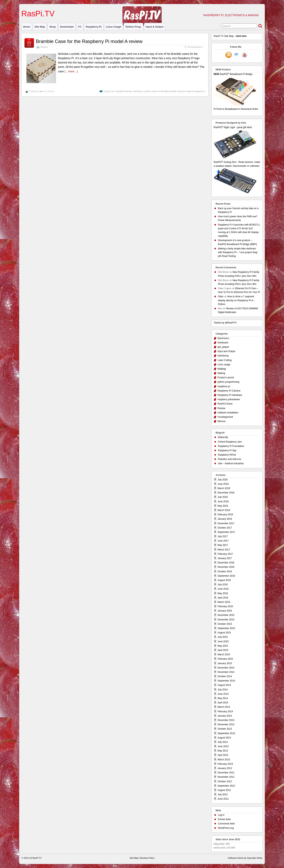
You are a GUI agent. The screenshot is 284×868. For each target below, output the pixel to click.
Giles (221, 296)
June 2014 (223, 694)
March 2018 (224, 510)
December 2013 (226, 720)
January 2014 (225, 716)
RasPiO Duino (225, 404)
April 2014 (223, 703)
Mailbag (222, 369)
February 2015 (225, 659)
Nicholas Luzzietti (142, 91)
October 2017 (225, 528)
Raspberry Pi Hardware (230, 395)
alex (41, 91)
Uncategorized (225, 417)
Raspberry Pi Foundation (231, 446)
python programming (228, 382)
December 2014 (226, 668)
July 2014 (223, 690)
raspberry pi (94, 27)
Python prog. (133, 27)
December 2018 (226, 493)
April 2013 (223, 755)
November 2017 (226, 523)
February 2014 (225, 711)
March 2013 (224, 760)
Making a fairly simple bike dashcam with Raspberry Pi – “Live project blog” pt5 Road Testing (238, 252)
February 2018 (225, 515)
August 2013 (224, 738)
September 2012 (226, 786)
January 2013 (225, 768)
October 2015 (225, 624)
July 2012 (223, 794)
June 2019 (223, 484)
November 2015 (226, 620)
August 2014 (224, 685)
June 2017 (223, 541)
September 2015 (226, 628)
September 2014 (226, 681)
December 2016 (226, 563)
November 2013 (226, 724)
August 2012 (224, 790)
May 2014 (223, 698)
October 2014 (225, 676)
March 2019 (224, 488)
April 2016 (223, 598)
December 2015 (226, 615)
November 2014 (226, 672)
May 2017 (223, 545)
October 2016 (225, 572)
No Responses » (195, 47)
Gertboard (223, 343)
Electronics (223, 338)
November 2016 (226, 567)
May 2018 (223, 506)
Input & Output (155, 27)
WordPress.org (226, 828)
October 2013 (225, 729)
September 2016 (226, 576)
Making (221, 373)
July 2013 (223, 742)
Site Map (40, 27)
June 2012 (223, 799)
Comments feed (226, 824)
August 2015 (224, 633)
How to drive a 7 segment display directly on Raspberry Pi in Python (236, 300)
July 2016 (223, 585)
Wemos (221, 421)
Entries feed (224, 819)
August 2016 (224, 580)
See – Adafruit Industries (231, 463)
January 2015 (225, 663)
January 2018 (225, 519)
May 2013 (223, 751)
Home (27, 27)
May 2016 (223, 593)
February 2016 (225, 606)
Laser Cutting (225, 360)
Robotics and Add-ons (229, 459)
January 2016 (225, 611)
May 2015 (223, 646)
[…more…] (71, 71)
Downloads (67, 27)
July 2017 (223, 536)
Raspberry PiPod (227, 455)
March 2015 (224, 654)
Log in (221, 815)
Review (44, 47)
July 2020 (223, 480)
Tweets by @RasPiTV (225, 323)
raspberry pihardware (229, 399)
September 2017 (226, 532)
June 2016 (223, 589)
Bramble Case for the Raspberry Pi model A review (89, 41)
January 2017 (225, 558)
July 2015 (223, 637)
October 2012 (225, 781)
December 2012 (226, 773)
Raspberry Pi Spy (227, 450)
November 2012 (226, 777)
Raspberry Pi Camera (229, 391)
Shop (52, 27)
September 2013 (226, 733)
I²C (80, 27)
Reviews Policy (147, 858)
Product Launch (226, 378)
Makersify (223, 437)
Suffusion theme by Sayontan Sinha (245, 858)
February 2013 (225, 764)
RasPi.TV (38, 14)
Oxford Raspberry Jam (230, 442)
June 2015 (223, 641)
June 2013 (223, 746)
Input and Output (226, 351)
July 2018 (223, 497)
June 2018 (223, 502)
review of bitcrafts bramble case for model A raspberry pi (178, 91)
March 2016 (224, 602)
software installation (228, 413)
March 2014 (224, 707)
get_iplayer (223, 347)
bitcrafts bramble (124, 91)
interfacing (223, 356)
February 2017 (225, 554)
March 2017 (224, 550)
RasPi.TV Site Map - (230, 36)
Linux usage (114, 27)
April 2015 (223, 650)
